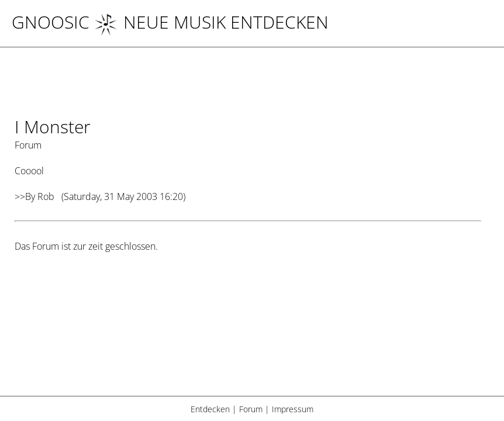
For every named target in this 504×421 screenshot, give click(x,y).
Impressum (293, 409)
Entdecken (210, 409)
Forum (251, 409)
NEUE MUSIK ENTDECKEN (211, 22)
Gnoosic (51, 22)
